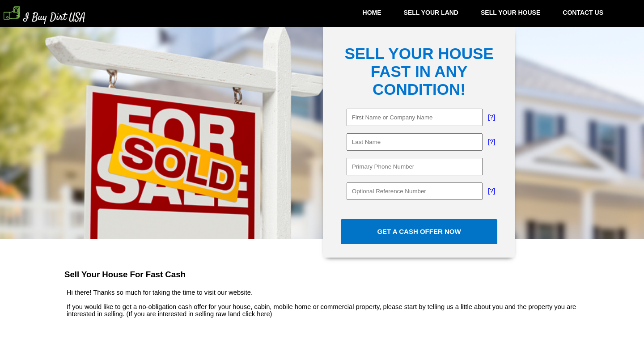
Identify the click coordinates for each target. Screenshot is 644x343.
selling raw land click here (233, 314)
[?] (491, 117)
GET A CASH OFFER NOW (419, 231)
